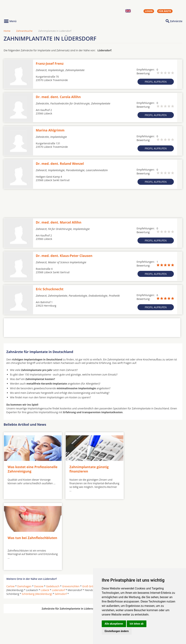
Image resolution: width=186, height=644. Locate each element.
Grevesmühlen (71, 514)
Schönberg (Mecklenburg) (37, 522)
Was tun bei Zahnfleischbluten (140, 468)
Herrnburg (123, 514)
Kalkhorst (138, 514)
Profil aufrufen (156, 82)
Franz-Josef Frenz (50, 63)
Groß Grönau (90, 514)
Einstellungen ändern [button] (117, 631)
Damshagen (24, 514)
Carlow (10, 514)
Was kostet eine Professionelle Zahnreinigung (31, 468)
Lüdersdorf (58, 518)
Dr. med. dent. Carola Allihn (58, 97)
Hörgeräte (81, 618)
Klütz (149, 514)
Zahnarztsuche (24, 31)
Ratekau (138, 518)
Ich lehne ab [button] (137, 624)
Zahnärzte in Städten (53, 618)
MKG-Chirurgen (16, 622)
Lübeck (45, 518)
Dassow (39, 514)
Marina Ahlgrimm (50, 130)
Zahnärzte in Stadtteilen (48, 623)
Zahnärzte (176, 21)
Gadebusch (53, 514)
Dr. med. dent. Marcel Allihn (59, 222)
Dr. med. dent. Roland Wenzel (60, 164)
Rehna (149, 518)
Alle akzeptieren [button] (114, 624)
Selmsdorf (61, 522)
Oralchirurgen (15, 618)
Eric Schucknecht (50, 289)
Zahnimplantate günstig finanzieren (86, 468)
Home (7, 31)
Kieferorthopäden (17, 626)
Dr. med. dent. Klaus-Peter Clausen (64, 256)
